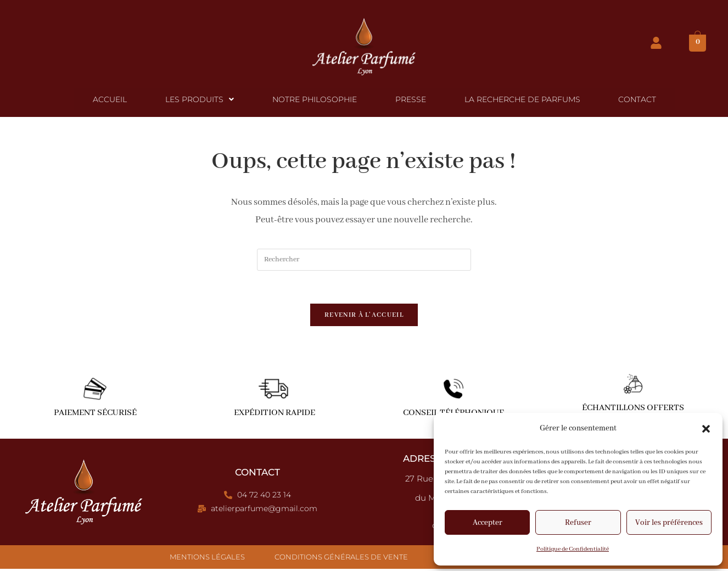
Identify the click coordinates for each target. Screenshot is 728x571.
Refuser (578, 523)
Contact (632, 100)
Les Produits (203, 100)
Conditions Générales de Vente (341, 559)
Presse (410, 100)
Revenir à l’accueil (364, 317)
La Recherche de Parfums (519, 100)
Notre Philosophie (316, 100)
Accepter (488, 523)
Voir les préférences (669, 523)
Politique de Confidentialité (573, 549)
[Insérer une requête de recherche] (364, 261)
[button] (706, 429)
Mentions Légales (207, 559)
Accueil (115, 100)
